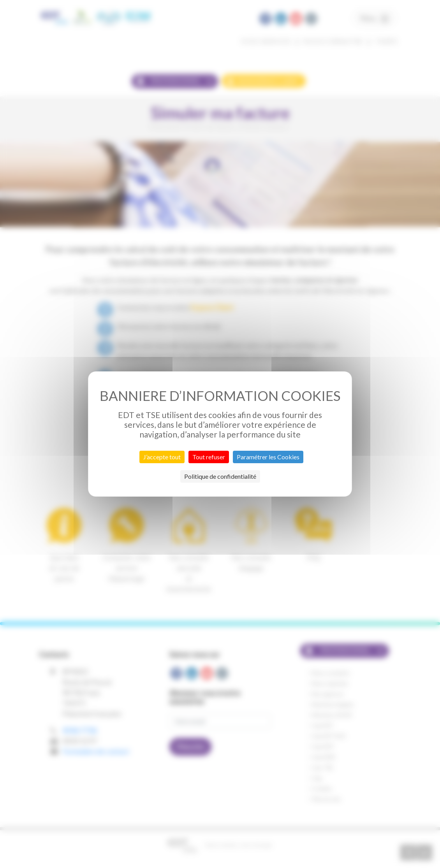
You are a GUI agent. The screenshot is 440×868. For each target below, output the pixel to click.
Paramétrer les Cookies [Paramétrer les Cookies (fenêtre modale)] (268, 457)
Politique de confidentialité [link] (220, 476)
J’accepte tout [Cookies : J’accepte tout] (162, 457)
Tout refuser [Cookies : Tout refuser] (209, 457)
